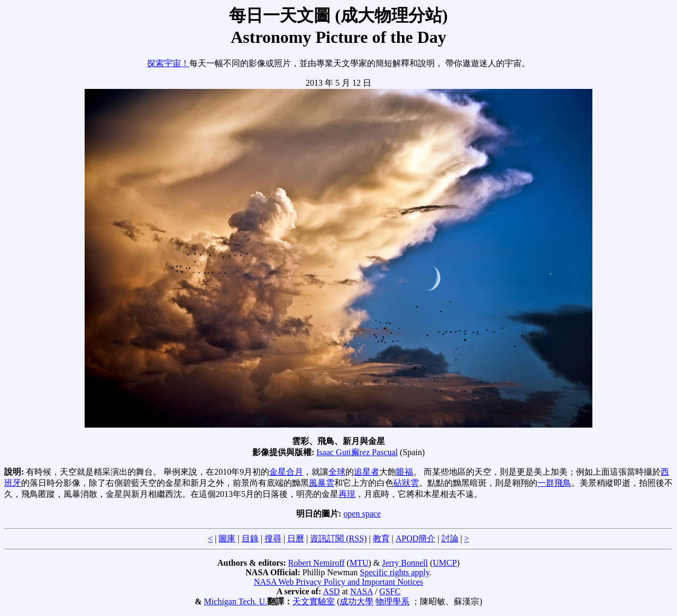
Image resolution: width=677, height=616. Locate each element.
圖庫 (227, 538)
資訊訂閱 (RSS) (338, 538)
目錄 (250, 538)
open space (362, 514)
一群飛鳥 (554, 483)
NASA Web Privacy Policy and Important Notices (338, 582)
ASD (331, 591)
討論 (450, 538)
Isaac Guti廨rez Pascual (357, 452)
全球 (337, 472)
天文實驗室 (314, 601)
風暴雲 (322, 483)
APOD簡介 (416, 538)
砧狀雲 (406, 483)
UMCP (445, 563)
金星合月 (286, 472)
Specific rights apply (394, 572)
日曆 (296, 538)
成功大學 (356, 601)
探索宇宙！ (168, 63)
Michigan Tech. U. (236, 601)
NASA (362, 591)
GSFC (390, 591)
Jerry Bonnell (405, 563)
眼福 (405, 472)
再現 (347, 494)
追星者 (367, 472)
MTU (359, 563)
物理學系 (392, 601)
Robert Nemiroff (317, 563)
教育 (381, 538)
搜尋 (273, 538)
